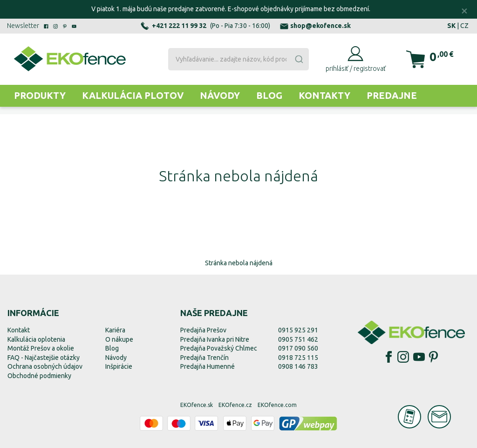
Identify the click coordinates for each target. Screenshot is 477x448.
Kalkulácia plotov (133, 95)
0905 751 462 (298, 339)
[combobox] (238, 59)
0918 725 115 (298, 358)
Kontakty (324, 95)
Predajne (392, 95)
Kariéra (115, 330)
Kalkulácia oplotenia (36, 339)
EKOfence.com (277, 405)
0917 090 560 (298, 348)
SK (451, 26)
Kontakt (19, 330)
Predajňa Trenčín (204, 358)
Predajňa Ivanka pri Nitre (215, 339)
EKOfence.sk (197, 405)
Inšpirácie (119, 366)
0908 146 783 (298, 366)
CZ (464, 26)
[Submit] (299, 59)
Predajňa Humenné (208, 366)
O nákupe (119, 339)
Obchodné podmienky (39, 376)
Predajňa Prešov (203, 330)
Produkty (40, 95)
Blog (269, 95)
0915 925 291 (298, 330)
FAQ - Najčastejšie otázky (44, 358)
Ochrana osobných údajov (45, 366)
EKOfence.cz (235, 405)
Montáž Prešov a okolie (41, 348)
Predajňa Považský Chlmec (219, 348)
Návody (220, 95)
